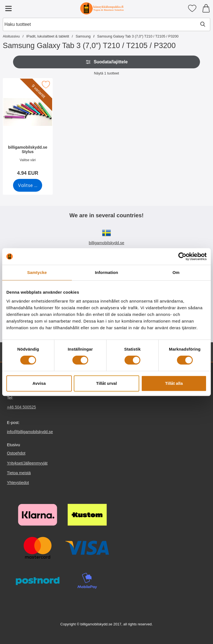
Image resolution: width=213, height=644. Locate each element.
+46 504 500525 (21, 407)
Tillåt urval (107, 383)
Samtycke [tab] (37, 272)
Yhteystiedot (18, 483)
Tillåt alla (174, 383)
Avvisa (39, 383)
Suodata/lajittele (107, 62)
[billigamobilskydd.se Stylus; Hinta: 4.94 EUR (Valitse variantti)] (28, 129)
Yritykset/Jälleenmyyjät (27, 463)
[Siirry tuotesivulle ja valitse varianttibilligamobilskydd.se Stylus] (28, 185)
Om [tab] (176, 272)
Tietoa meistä (19, 473)
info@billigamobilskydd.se (30, 432)
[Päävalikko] (8, 8)
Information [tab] (106, 272)
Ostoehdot (16, 453)
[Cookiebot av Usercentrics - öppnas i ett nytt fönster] (182, 256)
